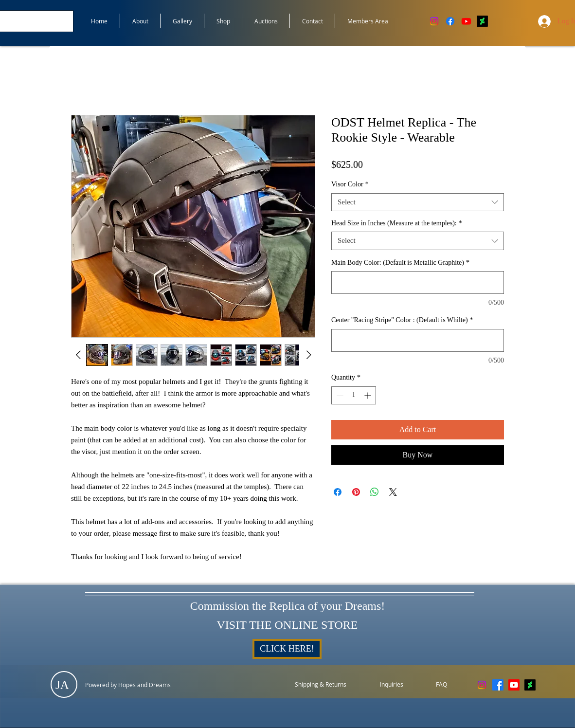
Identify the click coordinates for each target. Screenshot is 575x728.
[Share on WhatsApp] (375, 492)
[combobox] (418, 202)
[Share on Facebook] (338, 492)
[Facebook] (450, 21)
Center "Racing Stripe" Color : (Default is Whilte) (402, 320)
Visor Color (350, 184)
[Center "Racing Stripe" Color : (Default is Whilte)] (418, 340)
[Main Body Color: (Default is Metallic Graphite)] (418, 282)
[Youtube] (466, 21)
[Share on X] (393, 492)
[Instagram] (434, 21)
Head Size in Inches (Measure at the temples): (397, 223)
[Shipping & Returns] (321, 685)
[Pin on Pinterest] (356, 492)
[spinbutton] (354, 395)
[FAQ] (441, 685)
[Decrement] (339, 395)
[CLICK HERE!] (287, 649)
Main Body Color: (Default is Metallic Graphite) (400, 263)
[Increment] (368, 395)
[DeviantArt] (482, 21)
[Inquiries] (392, 685)
